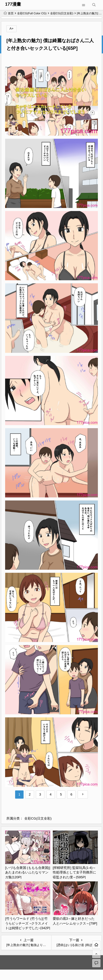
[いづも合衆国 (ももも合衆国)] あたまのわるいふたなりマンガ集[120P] (28, 872)
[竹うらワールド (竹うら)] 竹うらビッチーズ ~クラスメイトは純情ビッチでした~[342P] (28, 923)
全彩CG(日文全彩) (62, 13)
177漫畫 (13, 4)
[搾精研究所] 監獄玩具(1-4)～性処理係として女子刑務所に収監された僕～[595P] (74, 872)
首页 (9, 13)
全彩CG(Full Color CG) (32, 13)
